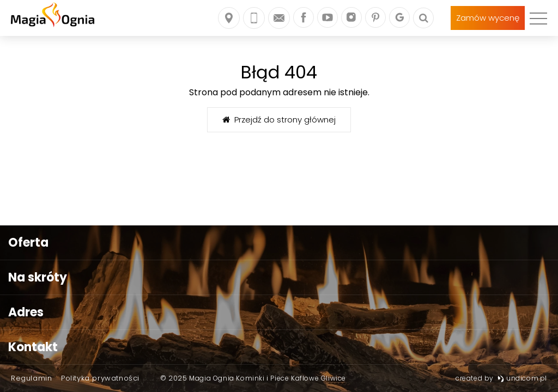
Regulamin (31, 378)
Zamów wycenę (488, 18)
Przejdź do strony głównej (279, 120)
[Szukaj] (423, 18)
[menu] (538, 18)
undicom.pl (522, 378)
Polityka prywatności (100, 378)
